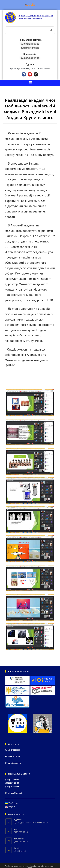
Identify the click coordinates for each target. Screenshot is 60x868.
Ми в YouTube (13, 756)
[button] (30, 83)
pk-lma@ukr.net (15, 793)
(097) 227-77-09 (12, 783)
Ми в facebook (13, 750)
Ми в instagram (13, 763)
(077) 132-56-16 (12, 780)
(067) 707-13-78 (12, 787)
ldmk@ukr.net (20, 851)
